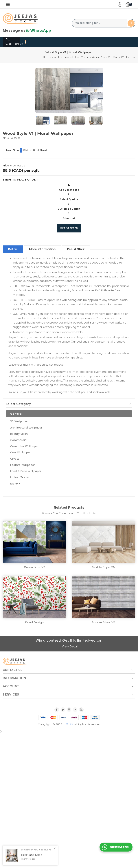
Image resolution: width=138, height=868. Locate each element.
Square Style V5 (104, 622)
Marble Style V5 (104, 567)
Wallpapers (62, 57)
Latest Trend (81, 57)
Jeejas (68, 724)
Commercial (19, 440)
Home (47, 57)
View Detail (70, 646)
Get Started (69, 228)
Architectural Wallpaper (26, 428)
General (16, 414)
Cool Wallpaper (21, 452)
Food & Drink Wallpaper (26, 471)
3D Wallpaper (19, 421)
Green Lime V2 (35, 567)
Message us (27, 30)
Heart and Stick (32, 855)
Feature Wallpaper (23, 465)
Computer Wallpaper (24, 446)
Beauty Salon (19, 434)
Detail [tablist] (13, 249)
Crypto (15, 459)
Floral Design (35, 622)
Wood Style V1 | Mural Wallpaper (114, 57)
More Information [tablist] (42, 249)
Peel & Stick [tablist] (76, 249)
